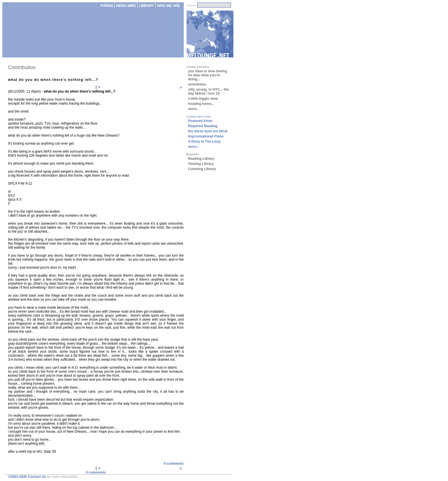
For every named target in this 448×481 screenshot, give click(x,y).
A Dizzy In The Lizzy (204, 141)
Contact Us (37, 477)
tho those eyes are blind (208, 131)
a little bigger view (203, 99)
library (146, 5)
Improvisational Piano (206, 136)
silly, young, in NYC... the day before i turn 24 (208, 91)
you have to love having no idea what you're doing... (207, 75)
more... (194, 109)
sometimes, (197, 84)
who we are (168, 5)
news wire (126, 5)
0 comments (174, 464)
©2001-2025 (17, 477)
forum (107, 5)
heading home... (201, 104)
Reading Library (201, 159)
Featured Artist (200, 121)
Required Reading (203, 126)
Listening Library (202, 169)
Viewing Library (201, 164)
